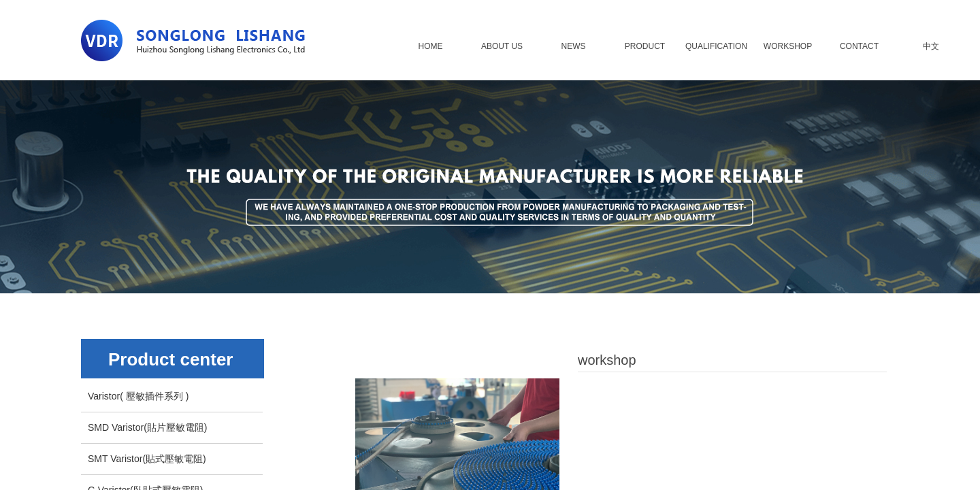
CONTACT (859, 46)
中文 (931, 46)
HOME (431, 46)
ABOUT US (502, 46)
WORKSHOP (788, 46)
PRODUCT (645, 46)
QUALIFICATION (716, 46)
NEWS (574, 46)
